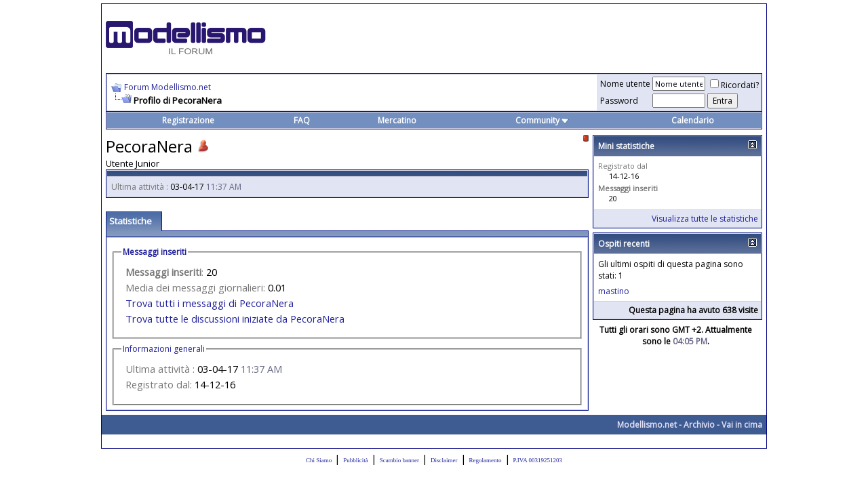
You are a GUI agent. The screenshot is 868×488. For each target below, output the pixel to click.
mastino (614, 291)
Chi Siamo (319, 460)
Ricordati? (734, 85)
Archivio (699, 425)
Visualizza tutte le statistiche (705, 219)
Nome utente (625, 84)
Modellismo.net (647, 425)
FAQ (302, 120)
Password (619, 101)
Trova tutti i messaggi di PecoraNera (210, 303)
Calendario (693, 120)
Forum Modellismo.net (167, 87)
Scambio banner (399, 460)
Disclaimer (444, 460)
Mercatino (397, 120)
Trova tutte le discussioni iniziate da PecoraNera (235, 319)
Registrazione (188, 120)
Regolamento (486, 460)
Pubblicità (356, 460)
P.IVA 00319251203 (538, 460)
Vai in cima (742, 425)
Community (542, 120)
